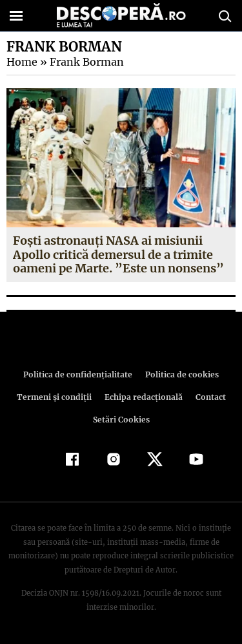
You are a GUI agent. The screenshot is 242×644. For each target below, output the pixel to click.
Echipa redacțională (143, 397)
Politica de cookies (180, 374)
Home (21, 62)
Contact (208, 397)
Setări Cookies (121, 420)
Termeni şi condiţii (55, 397)
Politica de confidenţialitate (80, 374)
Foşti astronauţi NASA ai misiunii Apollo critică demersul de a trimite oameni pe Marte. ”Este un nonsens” (117, 254)
